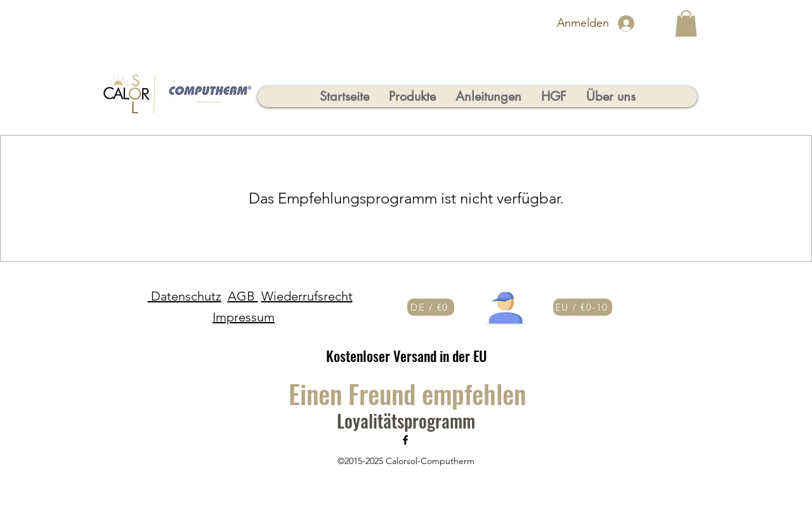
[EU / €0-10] (583, 307)
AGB (243, 296)
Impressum (244, 317)
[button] (686, 23)
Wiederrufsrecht (307, 296)
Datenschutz (185, 296)
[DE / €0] (431, 307)
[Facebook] (405, 440)
